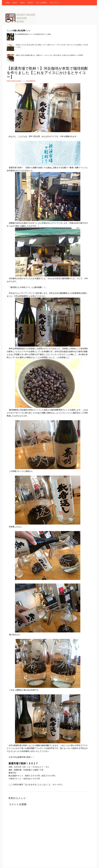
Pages (22, 3)
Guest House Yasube (14, 81)
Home (8, 3)
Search (90, 7)
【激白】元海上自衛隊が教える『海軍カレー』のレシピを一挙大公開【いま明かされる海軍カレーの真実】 (49, 55)
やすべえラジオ (54, 3)
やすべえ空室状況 (41, 3)
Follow (80, 7)
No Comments (31, 81)
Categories (68, 7)
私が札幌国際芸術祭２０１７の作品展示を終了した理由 (33, 34)
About (15, 3)
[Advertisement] (44, 64)
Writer (30, 3)
